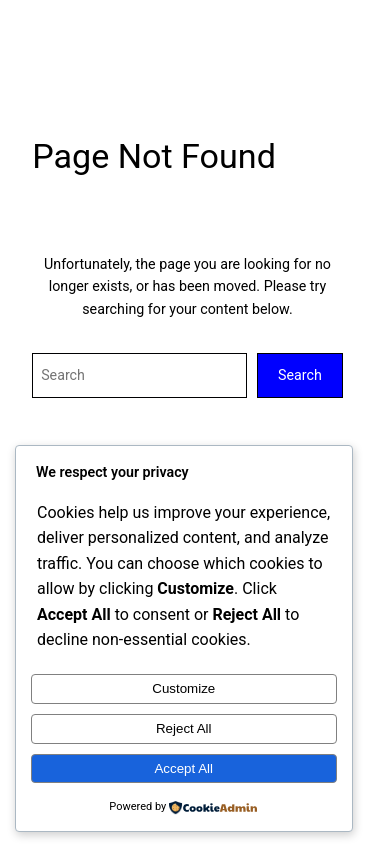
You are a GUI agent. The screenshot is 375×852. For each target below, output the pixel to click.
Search (300, 375)
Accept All (183, 768)
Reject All (184, 728)
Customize (183, 688)
